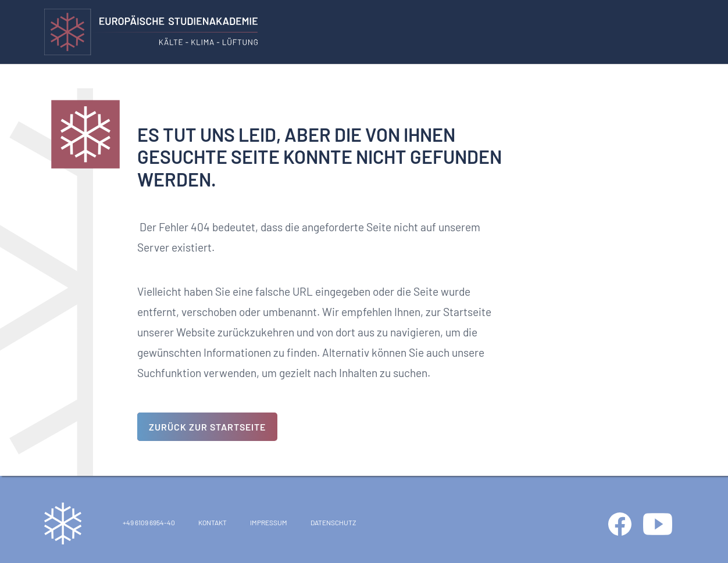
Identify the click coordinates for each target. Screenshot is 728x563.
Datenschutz (333, 522)
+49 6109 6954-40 (149, 522)
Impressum (269, 522)
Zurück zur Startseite (207, 427)
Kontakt (213, 522)
